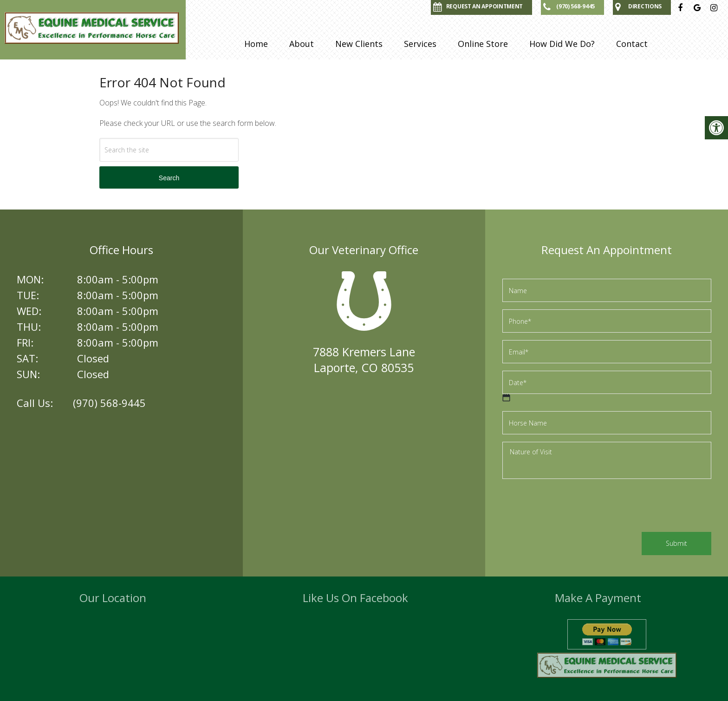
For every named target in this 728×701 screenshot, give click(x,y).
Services (420, 44)
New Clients (359, 44)
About (302, 44)
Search (169, 178)
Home (256, 44)
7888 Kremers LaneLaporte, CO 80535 (364, 360)
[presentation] (573, 507)
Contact (632, 44)
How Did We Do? (562, 44)
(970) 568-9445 (109, 403)
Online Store (483, 44)
